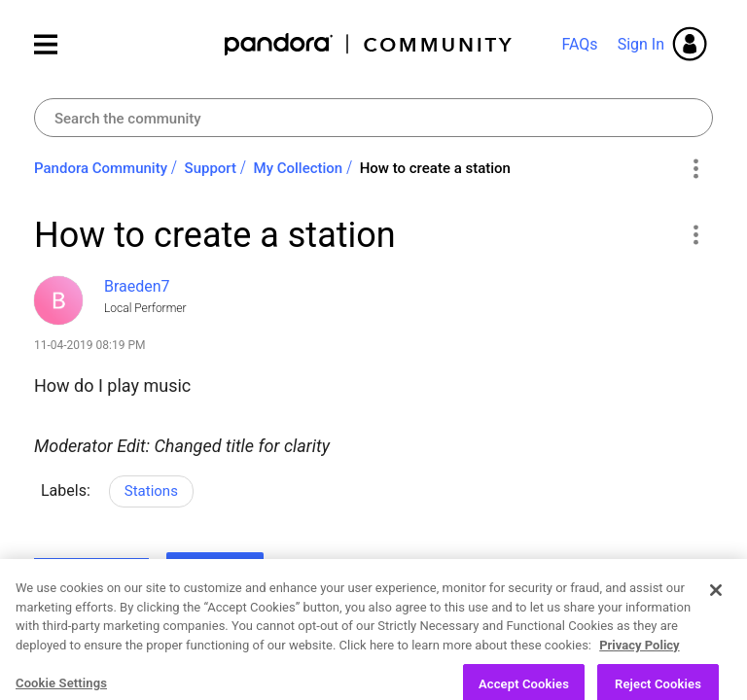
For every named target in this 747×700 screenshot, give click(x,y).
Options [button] (695, 169)
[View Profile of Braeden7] (137, 286)
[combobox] (373, 118)
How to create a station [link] (435, 168)
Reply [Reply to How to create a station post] (215, 572)
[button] (695, 234)
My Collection (299, 168)
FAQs (579, 44)
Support (211, 168)
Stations (151, 491)
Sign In (641, 44)
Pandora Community (369, 44)
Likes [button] (68, 575)
